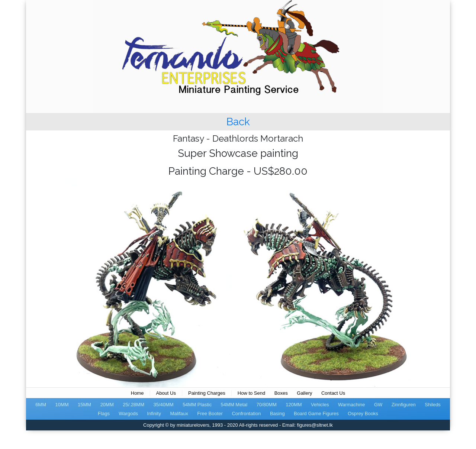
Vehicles (320, 405)
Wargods (128, 414)
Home (137, 393)
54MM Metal (234, 405)
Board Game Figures (316, 414)
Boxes (281, 393)
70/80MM (267, 405)
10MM (62, 405)
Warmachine (351, 405)
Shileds (433, 405)
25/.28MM (134, 405)
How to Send (251, 393)
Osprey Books (363, 414)
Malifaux (179, 414)
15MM (84, 405)
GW (378, 405)
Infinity (154, 414)
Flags (104, 414)
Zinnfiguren (404, 405)
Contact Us (333, 393)
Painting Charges (207, 393)
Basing (277, 414)
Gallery (304, 393)
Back (238, 122)
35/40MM (163, 405)
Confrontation (246, 414)
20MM (107, 405)
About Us (166, 393)
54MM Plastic (197, 405)
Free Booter (210, 414)
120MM (294, 405)
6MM (41, 405)
